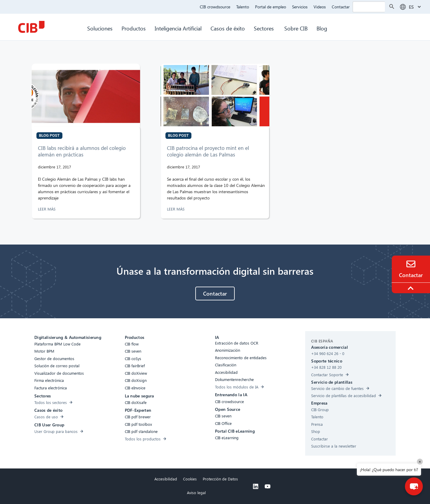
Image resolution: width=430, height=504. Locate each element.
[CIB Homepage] (31, 27)
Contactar (341, 7)
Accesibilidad (166, 479)
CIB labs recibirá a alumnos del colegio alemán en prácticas (82, 151)
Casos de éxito (228, 28)
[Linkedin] (256, 486)
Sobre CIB (296, 28)
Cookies (190, 479)
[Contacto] (411, 264)
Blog (322, 28)
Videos (320, 7)
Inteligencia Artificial (178, 28)
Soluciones (100, 28)
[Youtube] (268, 486)
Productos (134, 28)
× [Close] (420, 461)
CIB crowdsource (215, 7)
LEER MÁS (47, 209)
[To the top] (411, 288)
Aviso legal (196, 493)
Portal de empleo (271, 7)
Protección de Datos (220, 479)
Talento (243, 7)
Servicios (300, 7)
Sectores (265, 28)
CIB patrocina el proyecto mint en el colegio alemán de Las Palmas (208, 151)
